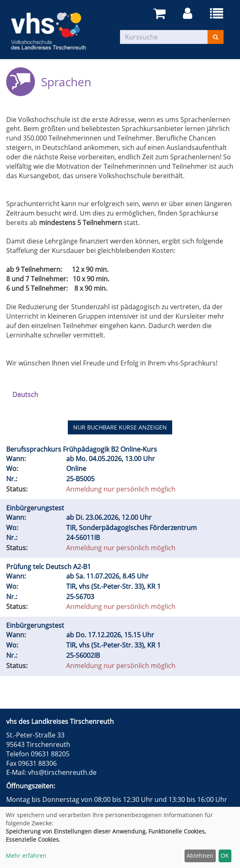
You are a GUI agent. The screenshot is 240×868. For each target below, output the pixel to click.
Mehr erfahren (26, 855)
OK (225, 855)
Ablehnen (200, 855)
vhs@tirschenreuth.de (62, 772)
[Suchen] (216, 37)
